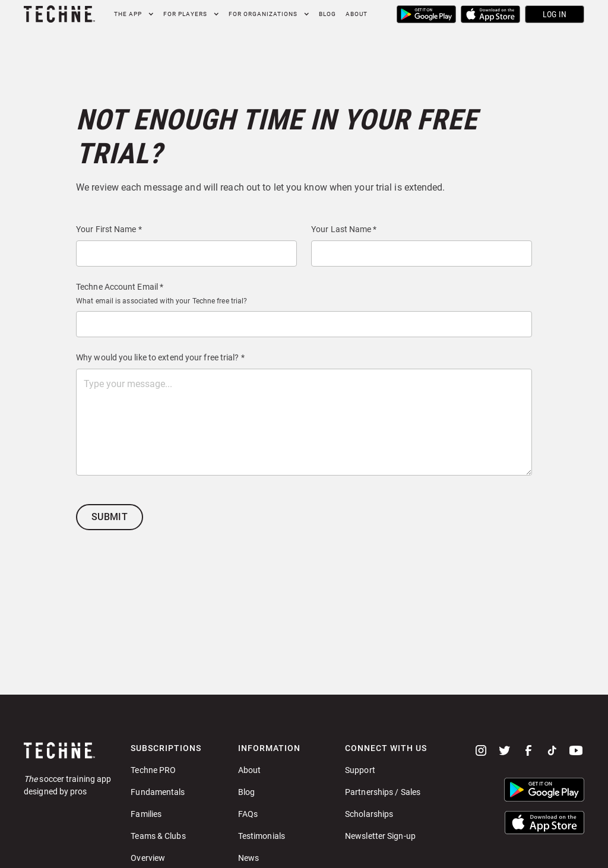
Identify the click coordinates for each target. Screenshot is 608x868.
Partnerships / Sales (383, 792)
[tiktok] (552, 750)
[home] (59, 14)
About (357, 14)
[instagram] (481, 750)
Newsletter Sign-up (380, 836)
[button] (134, 14)
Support (360, 770)
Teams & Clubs (158, 836)
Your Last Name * (344, 229)
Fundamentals (158, 792)
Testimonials (262, 836)
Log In (555, 14)
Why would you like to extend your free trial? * (160, 357)
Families (146, 814)
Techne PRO (153, 770)
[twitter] (505, 750)
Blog (327, 14)
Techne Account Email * (120, 287)
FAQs (248, 814)
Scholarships (369, 814)
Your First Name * (109, 229)
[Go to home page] (68, 750)
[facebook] (528, 750)
